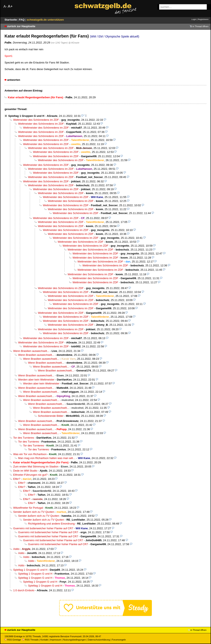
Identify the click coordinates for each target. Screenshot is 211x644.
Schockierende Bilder (51, 416)
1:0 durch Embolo (24, 590)
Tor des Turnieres (24, 438)
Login (194, 19)
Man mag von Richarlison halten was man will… (47, 458)
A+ (10, 6)
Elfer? (17, 479)
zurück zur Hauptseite (21, 26)
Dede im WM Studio (25, 471)
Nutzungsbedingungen (74, 640)
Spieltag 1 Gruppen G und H (26, 116)
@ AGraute (74, 43)
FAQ (22, 20)
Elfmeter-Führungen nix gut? (30, 475)
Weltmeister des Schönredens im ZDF (36, 120)
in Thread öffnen (200, 26)
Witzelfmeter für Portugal (28, 508)
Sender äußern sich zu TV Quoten (34, 512)
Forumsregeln (119, 640)
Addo (16, 549)
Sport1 (9, 56)
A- (5, 6)
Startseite (11, 20)
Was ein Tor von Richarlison (30, 454)
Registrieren (203, 19)
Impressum (56, 640)
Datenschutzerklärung (99, 640)
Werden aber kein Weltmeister (36, 380)
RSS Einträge (13, 640)
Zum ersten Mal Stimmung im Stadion (36, 467)
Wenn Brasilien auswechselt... (31, 351)
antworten (14, 80)
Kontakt (44, 640)
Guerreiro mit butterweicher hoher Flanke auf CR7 (43, 528)
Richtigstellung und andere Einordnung (51, 524)
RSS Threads (30, 640)
